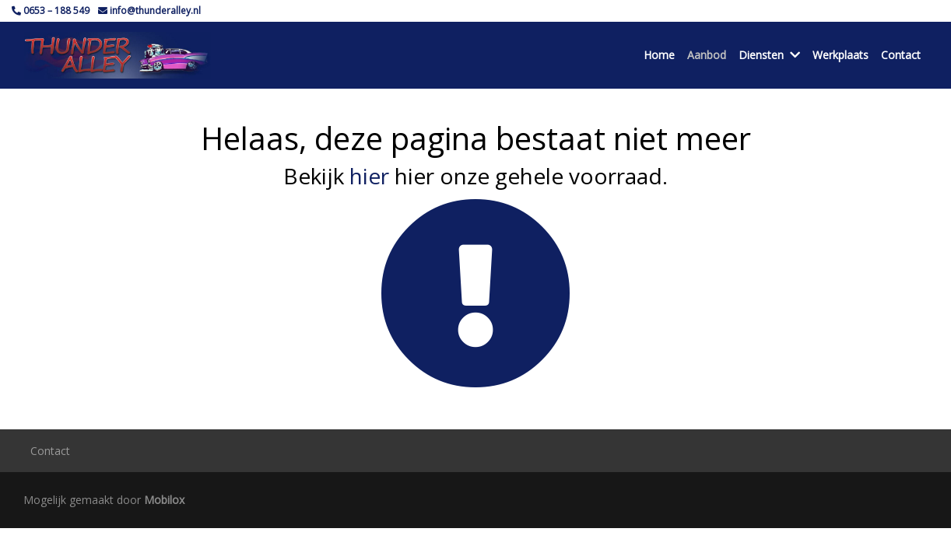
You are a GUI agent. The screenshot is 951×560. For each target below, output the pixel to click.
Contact (901, 55)
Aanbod (707, 55)
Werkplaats (840, 55)
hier (369, 176)
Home (659, 55)
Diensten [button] (769, 55)
